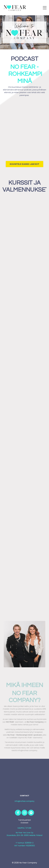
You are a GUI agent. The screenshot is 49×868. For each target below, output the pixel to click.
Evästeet (25, 823)
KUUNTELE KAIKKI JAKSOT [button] (25, 164)
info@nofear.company (25, 801)
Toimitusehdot (25, 820)
